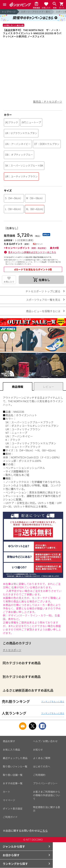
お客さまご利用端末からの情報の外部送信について (47, 795)
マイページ (9, 800)
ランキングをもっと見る (53, 701)
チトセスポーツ (12, 650)
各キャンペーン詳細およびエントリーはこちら (32, 252)
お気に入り (9, 282)
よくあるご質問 (42, 758)
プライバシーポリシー (45, 783)
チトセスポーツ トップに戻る (43, 291)
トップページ (9, 12)
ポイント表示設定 (13, 809)
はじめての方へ (42, 766)
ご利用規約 (39, 775)
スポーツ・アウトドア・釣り (36, 12)
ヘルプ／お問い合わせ (45, 741)
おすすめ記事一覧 (13, 783)
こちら (44, 831)
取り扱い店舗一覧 (13, 775)
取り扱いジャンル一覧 (15, 766)
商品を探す (9, 741)
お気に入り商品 (11, 750)
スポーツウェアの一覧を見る (43, 300)
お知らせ (38, 750)
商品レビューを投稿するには (43, 311)
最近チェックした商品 (15, 758)
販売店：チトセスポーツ (48, 102)
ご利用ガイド (10, 817)
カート (7, 792)
